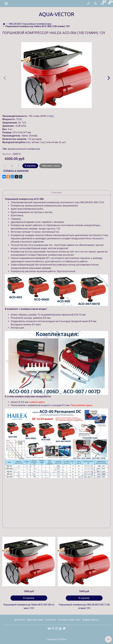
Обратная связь (35, 620)
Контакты (51, 620)
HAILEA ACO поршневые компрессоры (30, 24)
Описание (56, 193)
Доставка (19, 620)
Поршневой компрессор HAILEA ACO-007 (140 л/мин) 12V (84, 606)
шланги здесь (37, 402)
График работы (91, 620)
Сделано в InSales (56, 639)
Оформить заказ (51, 166)
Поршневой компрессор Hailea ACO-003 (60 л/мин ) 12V (29, 606)
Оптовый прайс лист (69, 620)
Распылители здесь (82, 405)
